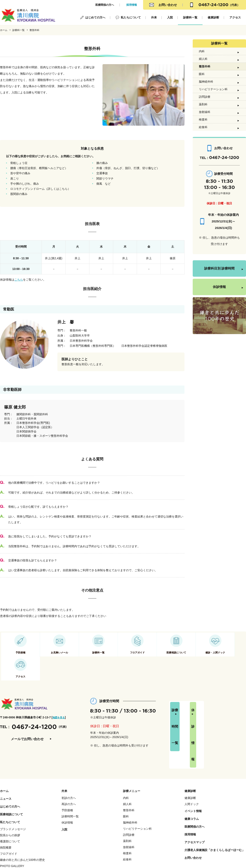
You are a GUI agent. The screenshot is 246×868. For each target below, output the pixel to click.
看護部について (10, 808)
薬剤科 (203, 130)
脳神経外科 (206, 99)
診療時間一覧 (189, 697)
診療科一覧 (190, 17)
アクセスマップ (195, 808)
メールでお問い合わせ (27, 722)
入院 (170, 17)
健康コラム (192, 785)
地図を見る (60, 700)
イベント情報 (193, 777)
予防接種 (67, 776)
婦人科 (203, 67)
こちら (19, 280)
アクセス (235, 17)
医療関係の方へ (105, 5)
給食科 (203, 161)
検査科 (203, 151)
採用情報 (132, 5)
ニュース (6, 765)
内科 (202, 57)
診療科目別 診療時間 (219, 304)
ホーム (4, 30)
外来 (154, 17)
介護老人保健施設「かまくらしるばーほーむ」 (215, 816)
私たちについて (131, 17)
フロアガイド (9, 820)
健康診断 (213, 17)
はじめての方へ (95, 17)
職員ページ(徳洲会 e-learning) (19, 838)
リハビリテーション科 (213, 109)
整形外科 (205, 78)
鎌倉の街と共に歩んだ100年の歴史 (22, 826)
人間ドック (192, 770)
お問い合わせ (168, 5)
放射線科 (205, 140)
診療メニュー (132, 757)
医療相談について (11, 780)
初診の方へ (69, 764)
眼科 (202, 88)
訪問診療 (205, 119)
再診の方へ (69, 770)
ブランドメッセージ (13, 795)
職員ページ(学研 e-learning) (18, 844)
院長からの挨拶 (10, 801)
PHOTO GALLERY (12, 832)
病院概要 (6, 814)
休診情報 (219, 323)
